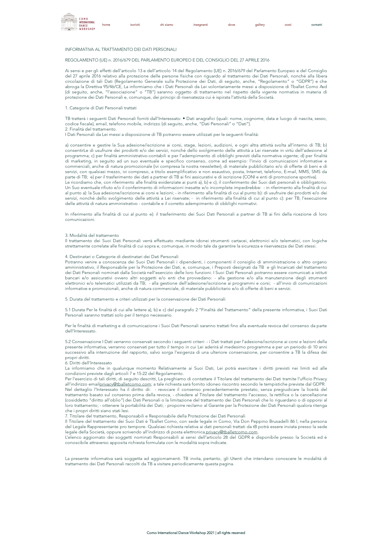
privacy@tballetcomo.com (125, 384)
